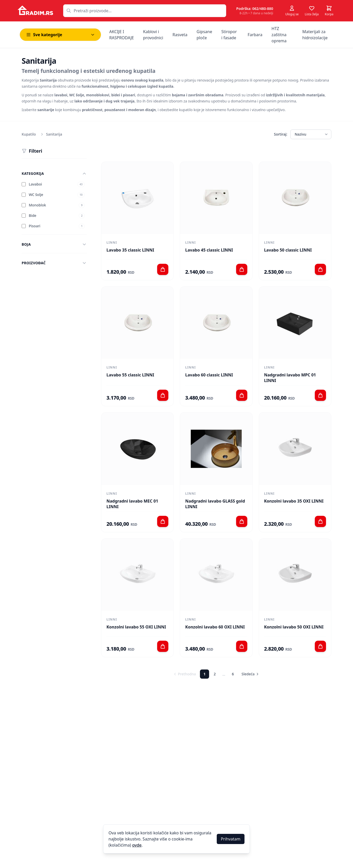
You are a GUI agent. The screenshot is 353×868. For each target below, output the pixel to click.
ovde (137, 845)
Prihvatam (231, 839)
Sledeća (250, 674)
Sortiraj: (281, 134)
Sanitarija (54, 134)
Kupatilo (29, 134)
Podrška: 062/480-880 (255, 9)
